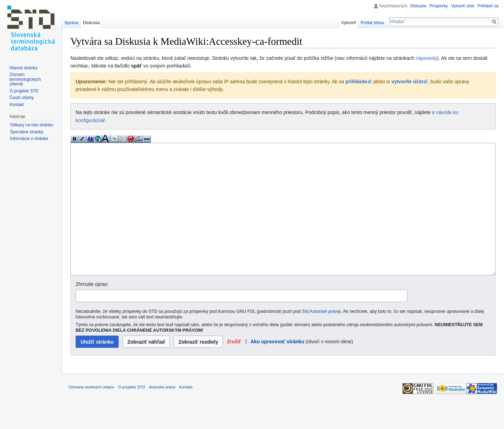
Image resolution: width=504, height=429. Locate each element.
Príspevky (439, 6)
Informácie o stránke (29, 139)
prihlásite (356, 82)
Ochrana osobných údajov (91, 413)
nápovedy (426, 58)
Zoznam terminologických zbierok (25, 79)
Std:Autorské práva (320, 338)
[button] (234, 368)
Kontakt (17, 105)
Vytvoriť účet (463, 6)
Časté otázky (22, 98)
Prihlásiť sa (488, 6)
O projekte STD (24, 91)
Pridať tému (373, 23)
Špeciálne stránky (27, 132)
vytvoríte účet (407, 82)
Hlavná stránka (23, 68)
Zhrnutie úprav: (92, 310)
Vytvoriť (348, 23)
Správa (71, 23)
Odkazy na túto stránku (32, 125)
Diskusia (418, 6)
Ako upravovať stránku (278, 368)
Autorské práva (162, 413)
